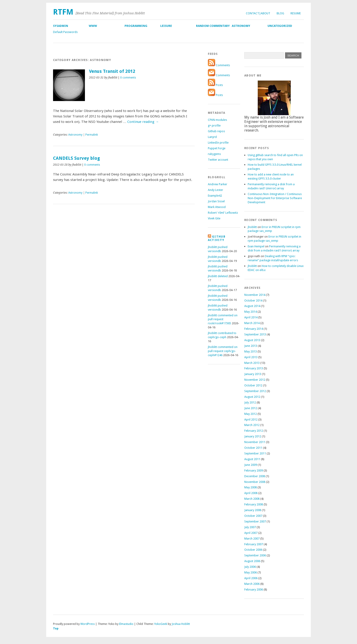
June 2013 (251, 346)
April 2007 (251, 533)
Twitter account (218, 160)
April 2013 (251, 357)
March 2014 (252, 323)
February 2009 (254, 470)
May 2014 (251, 312)
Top (56, 628)
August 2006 (252, 561)
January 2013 (253, 374)
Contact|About (258, 13)
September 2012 (255, 391)
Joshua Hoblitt (181, 624)
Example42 (215, 196)
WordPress (88, 624)
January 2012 (253, 436)
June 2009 (251, 465)
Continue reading (143, 122)
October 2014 (253, 300)
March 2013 (252, 363)
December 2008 (255, 476)
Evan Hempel (256, 246)
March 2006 (252, 584)
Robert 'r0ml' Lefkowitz (223, 213)
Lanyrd (212, 137)
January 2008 (253, 510)
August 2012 (252, 397)
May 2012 (251, 414)
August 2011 (252, 459)
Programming (136, 26)
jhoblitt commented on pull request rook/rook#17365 (223, 319)
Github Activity (217, 238)
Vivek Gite (214, 218)
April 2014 (251, 317)
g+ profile (214, 126)
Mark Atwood (217, 207)
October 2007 (253, 516)
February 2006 (254, 589)
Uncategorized (280, 26)
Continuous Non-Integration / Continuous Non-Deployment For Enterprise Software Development (275, 198)
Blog (280, 13)
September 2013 (255, 334)
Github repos (216, 131)
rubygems (214, 154)
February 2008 (254, 504)
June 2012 (251, 408)
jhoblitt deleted (218, 276)
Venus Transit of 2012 (112, 71)
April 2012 (251, 420)
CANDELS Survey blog (76, 158)
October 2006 (253, 550)
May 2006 (251, 572)
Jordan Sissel (216, 201)
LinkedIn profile (218, 143)
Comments (219, 65)
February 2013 (254, 368)
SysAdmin (61, 26)
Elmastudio (126, 624)
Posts (215, 85)
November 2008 (255, 482)
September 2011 (255, 453)
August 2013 (252, 340)
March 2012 (252, 425)
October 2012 (253, 385)
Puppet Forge (217, 148)
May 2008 (251, 487)
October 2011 (253, 448)
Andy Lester (215, 190)
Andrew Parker (218, 184)
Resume (296, 13)
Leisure (166, 26)
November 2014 (255, 295)
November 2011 (255, 442)
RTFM (63, 12)
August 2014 (252, 306)
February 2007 (254, 544)
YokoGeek (161, 624)
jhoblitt (252, 227)
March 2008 (252, 499)
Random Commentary (213, 26)
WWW (93, 26)
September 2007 (255, 521)
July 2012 (250, 402)
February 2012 (254, 431)
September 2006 (255, 555)
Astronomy (241, 26)
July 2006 (250, 567)
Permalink (92, 135)
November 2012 (255, 380)
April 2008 (251, 493)
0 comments (128, 78)
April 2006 (251, 578)
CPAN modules (217, 120)
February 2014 (254, 329)
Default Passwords (65, 32)
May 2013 (251, 351)
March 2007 (252, 539)
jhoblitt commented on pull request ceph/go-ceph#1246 (223, 351)
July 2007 (250, 527)
